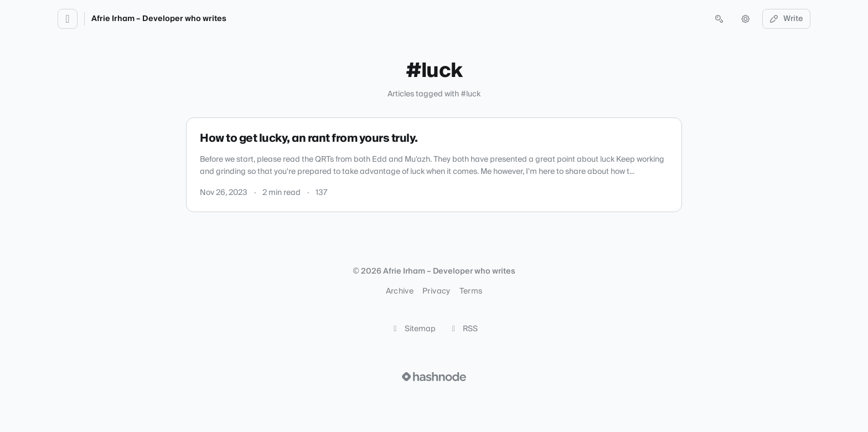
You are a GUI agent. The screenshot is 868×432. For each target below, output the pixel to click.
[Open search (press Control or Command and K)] (719, 19)
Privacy (436, 291)
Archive (400, 291)
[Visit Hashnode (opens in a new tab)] (434, 377)
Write (787, 19)
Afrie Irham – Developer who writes (159, 19)
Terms (471, 291)
